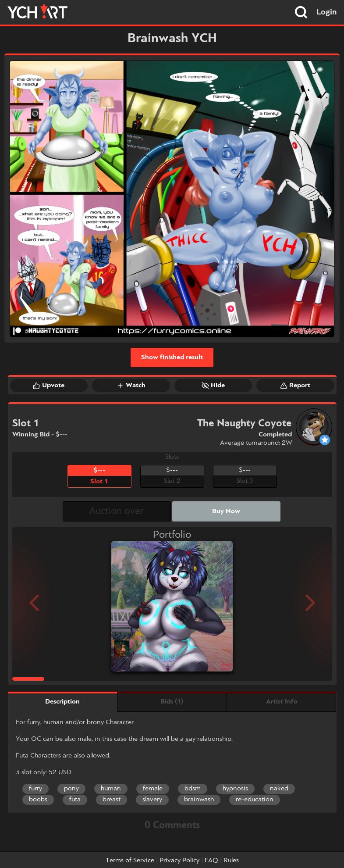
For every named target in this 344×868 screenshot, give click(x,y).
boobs (38, 800)
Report (295, 386)
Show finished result (172, 357)
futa (75, 800)
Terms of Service (130, 861)
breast (112, 800)
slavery (152, 800)
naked (279, 789)
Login (327, 12)
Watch (131, 386)
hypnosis (235, 789)
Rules (231, 861)
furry (35, 789)
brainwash (199, 800)
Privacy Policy (179, 861)
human (111, 789)
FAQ (211, 861)
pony (71, 789)
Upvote (49, 386)
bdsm (193, 789)
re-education (255, 800)
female (153, 789)
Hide (213, 386)
